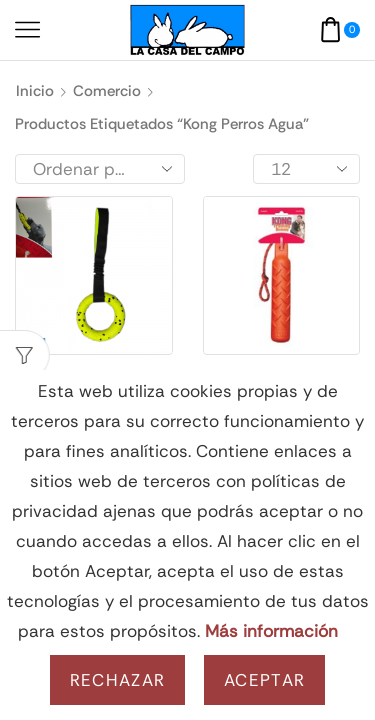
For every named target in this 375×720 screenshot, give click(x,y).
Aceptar (264, 680)
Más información (271, 631)
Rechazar (117, 680)
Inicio (35, 91)
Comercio (107, 91)
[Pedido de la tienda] (100, 169)
